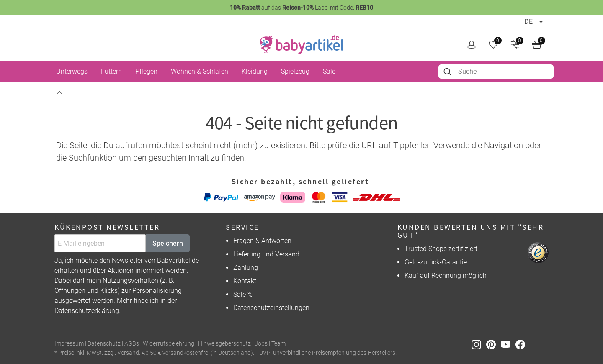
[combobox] (496, 72)
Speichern (168, 243)
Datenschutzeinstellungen (271, 308)
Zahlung (246, 268)
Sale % (243, 294)
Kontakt (245, 281)
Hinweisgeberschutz (224, 344)
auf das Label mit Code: (301, 8)
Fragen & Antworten (262, 241)
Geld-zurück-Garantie (436, 262)
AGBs (132, 344)
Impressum (69, 344)
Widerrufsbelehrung (169, 344)
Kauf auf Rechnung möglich (446, 276)
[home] (301, 44)
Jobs (261, 344)
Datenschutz (104, 344)
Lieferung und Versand (266, 254)
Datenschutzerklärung (87, 311)
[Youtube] (508, 344)
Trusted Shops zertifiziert (441, 249)
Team (278, 344)
